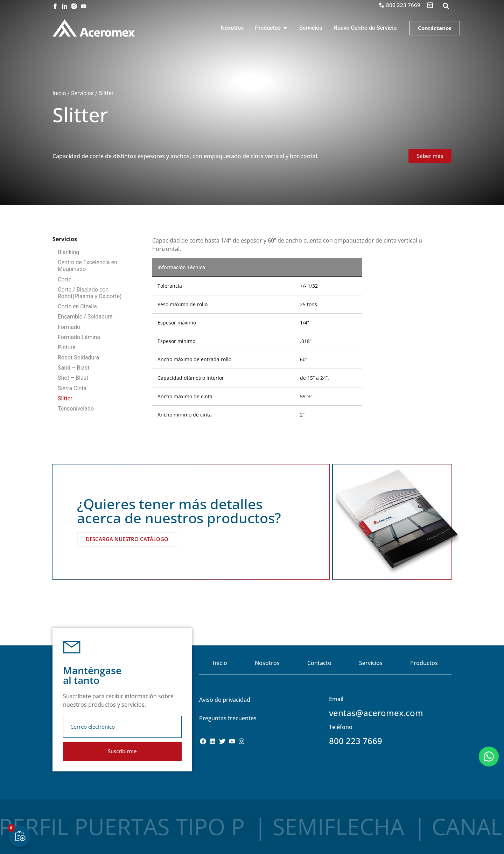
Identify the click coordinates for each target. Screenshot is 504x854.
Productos (424, 663)
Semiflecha (246, 827)
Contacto (319, 663)
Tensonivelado (76, 409)
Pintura (67, 347)
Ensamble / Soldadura (85, 317)
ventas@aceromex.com (376, 713)
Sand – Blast (74, 368)
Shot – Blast (73, 378)
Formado (69, 327)
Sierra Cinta (72, 388)
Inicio (59, 93)
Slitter (65, 398)
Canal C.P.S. (406, 827)
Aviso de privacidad (225, 700)
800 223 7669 (356, 741)
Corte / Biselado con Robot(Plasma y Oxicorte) (90, 293)
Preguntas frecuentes (228, 718)
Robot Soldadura (78, 358)
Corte (65, 279)
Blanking (68, 252)
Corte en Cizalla (77, 306)
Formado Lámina (79, 337)
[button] (446, 6)
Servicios (82, 93)
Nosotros (267, 663)
